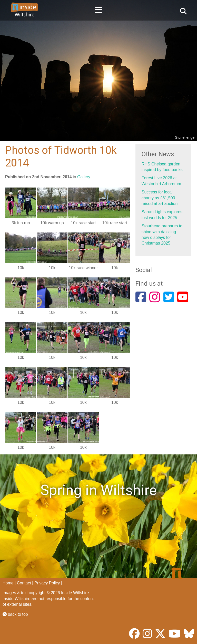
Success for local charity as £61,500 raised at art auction (160, 198)
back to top (15, 614)
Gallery (84, 177)
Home (8, 583)
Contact (24, 583)
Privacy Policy (47, 583)
